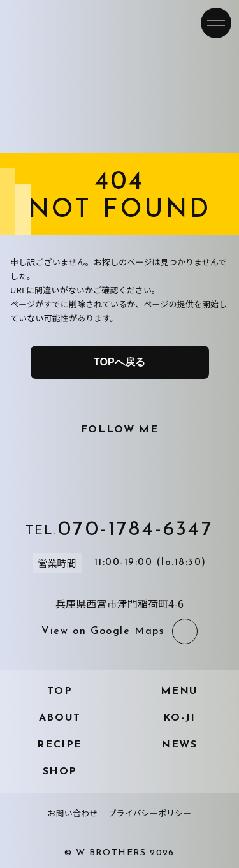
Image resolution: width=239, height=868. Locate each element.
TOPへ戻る (119, 362)
